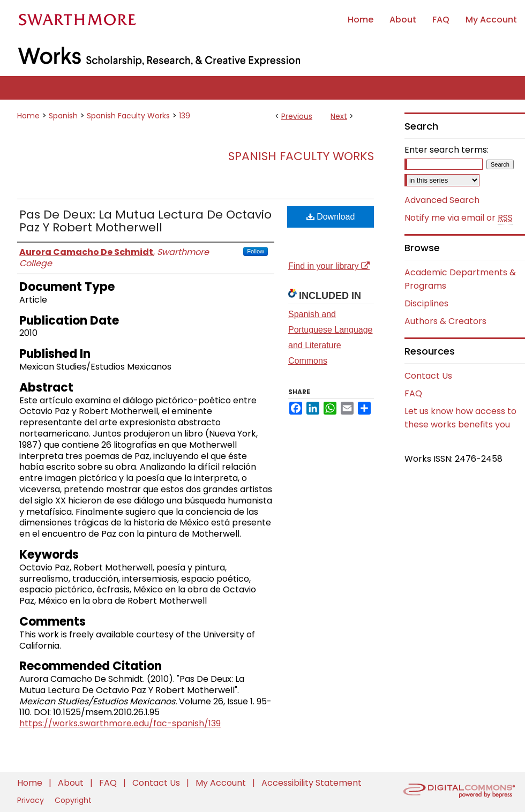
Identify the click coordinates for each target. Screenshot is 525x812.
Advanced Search (442, 200)
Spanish (63, 116)
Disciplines (426, 303)
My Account (222, 783)
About (72, 783)
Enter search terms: (447, 150)
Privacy (32, 800)
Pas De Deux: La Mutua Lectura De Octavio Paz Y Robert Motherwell (145, 221)
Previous (297, 116)
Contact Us (428, 376)
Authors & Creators (445, 321)
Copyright (73, 800)
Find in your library (329, 266)
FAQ (413, 393)
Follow (256, 251)
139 (185, 116)
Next (339, 116)
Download (331, 217)
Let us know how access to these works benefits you (460, 418)
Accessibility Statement (312, 783)
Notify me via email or (459, 218)
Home (28, 116)
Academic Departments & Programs (460, 279)
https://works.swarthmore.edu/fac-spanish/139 (120, 723)
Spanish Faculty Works (128, 116)
